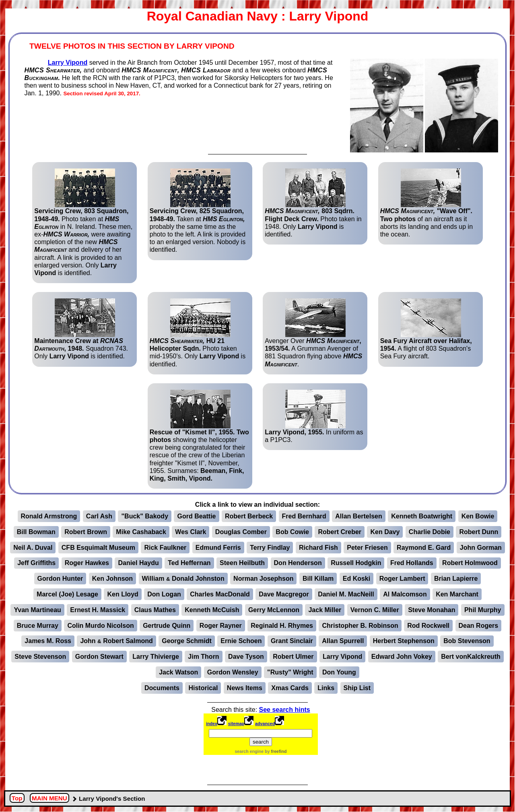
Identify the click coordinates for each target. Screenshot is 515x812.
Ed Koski (356, 579)
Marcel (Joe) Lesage (67, 594)
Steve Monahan (432, 610)
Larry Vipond (68, 63)
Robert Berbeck (249, 516)
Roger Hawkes (87, 563)
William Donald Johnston (183, 579)
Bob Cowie (292, 532)
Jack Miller (325, 610)
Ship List (357, 688)
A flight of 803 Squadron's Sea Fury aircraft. (426, 329)
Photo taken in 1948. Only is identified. (313, 203)
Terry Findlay (270, 548)
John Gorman (481, 548)
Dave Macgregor (284, 594)
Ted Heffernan (189, 563)
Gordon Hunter (60, 579)
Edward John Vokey (402, 657)
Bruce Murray (38, 626)
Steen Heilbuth (242, 563)
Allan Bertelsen (358, 516)
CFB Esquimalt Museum (98, 548)
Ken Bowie (478, 516)
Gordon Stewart (99, 657)
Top (17, 799)
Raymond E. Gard (424, 548)
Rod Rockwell (428, 626)
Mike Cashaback (141, 532)
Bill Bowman (36, 532)
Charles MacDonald (220, 594)
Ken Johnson (112, 579)
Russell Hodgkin (356, 563)
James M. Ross (48, 641)
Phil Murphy (483, 610)
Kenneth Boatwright (422, 516)
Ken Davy (385, 532)
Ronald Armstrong (49, 516)
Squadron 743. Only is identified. (81, 329)
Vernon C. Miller (375, 610)
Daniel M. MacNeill (346, 594)
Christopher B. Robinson (360, 626)
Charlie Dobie (430, 532)
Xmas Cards (290, 688)
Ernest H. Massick (98, 610)
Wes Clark (191, 532)
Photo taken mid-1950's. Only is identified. (198, 333)
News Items (245, 688)
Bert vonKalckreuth (471, 657)
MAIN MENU (49, 799)
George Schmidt (187, 641)
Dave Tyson (246, 657)
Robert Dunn (479, 532)
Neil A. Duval (33, 548)
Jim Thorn (203, 657)
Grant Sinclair (292, 641)
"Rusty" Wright (290, 672)
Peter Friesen (367, 548)
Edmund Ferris (218, 548)
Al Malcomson (405, 594)
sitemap (236, 724)
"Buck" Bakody (145, 516)
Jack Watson (178, 672)
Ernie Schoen (241, 641)
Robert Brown (86, 532)
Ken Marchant (457, 594)
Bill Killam (318, 579)
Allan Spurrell (343, 641)
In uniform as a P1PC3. (314, 416)
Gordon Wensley (233, 672)
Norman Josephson (263, 579)
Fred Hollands (412, 563)
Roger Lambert (402, 579)
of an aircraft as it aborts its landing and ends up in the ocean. (426, 203)
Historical (203, 688)
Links (326, 688)
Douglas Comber (241, 532)
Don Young (339, 672)
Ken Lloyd (123, 594)
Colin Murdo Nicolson (100, 626)
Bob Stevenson (467, 641)
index (212, 724)
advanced (265, 724)
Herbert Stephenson (404, 641)
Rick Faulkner (165, 548)
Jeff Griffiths (36, 563)
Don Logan (164, 594)
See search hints (285, 710)
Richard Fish (318, 548)
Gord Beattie (196, 516)
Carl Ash (99, 516)
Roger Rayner (221, 626)
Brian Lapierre (456, 579)
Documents (162, 688)
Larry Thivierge (156, 657)
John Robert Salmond (116, 641)
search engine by (261, 751)
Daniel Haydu (138, 563)
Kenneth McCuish (212, 610)
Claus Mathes (155, 610)
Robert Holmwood (470, 563)
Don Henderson (298, 563)
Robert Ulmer (293, 657)
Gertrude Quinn (167, 626)
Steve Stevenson (40, 657)
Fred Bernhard (304, 516)
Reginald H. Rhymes (282, 626)
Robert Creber (340, 532)
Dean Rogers (479, 626)
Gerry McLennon (274, 610)
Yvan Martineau (37, 610)
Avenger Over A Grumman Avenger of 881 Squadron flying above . (313, 333)
